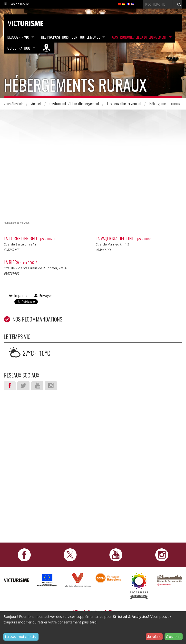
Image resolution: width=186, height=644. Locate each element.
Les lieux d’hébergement (124, 104)
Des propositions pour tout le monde (71, 37)
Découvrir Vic (18, 37)
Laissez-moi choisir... (21, 637)
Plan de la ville (19, 4)
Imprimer (21, 295)
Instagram (51, 385)
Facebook (10, 385)
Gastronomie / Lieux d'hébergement (139, 37)
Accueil (36, 104)
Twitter (23, 385)
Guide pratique (19, 48)
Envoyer (46, 295)
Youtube (37, 385)
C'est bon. (174, 637)
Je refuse (154, 637)
